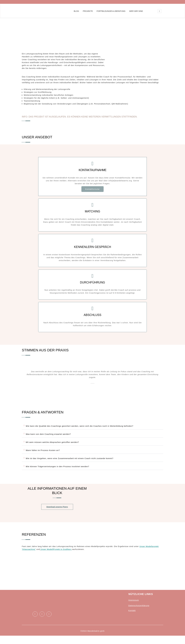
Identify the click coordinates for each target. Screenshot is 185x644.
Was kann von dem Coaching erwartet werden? (48, 439)
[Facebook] (35, 620)
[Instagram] (49, 620)
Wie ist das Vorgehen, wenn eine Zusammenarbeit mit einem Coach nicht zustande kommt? (70, 463)
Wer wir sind (136, 11)
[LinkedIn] (42, 620)
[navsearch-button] (160, 11)
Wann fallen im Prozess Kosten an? (43, 455)
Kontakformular (92, 191)
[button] (92, 431)
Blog (76, 11)
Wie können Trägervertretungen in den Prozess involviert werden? (57, 471)
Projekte (88, 11)
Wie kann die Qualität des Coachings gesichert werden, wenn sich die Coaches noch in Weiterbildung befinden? (80, 431)
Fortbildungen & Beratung (111, 11)
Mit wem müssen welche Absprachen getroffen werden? (52, 447)
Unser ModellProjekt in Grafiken (56, 555)
